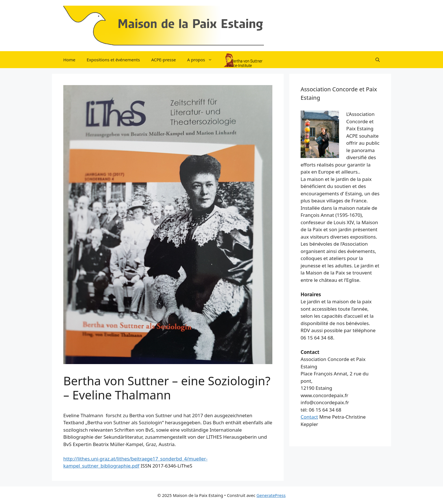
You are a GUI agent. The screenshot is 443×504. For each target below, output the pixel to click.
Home (69, 60)
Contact (309, 417)
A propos (203, 60)
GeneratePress (271, 495)
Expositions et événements (113, 60)
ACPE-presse (163, 60)
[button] (378, 60)
